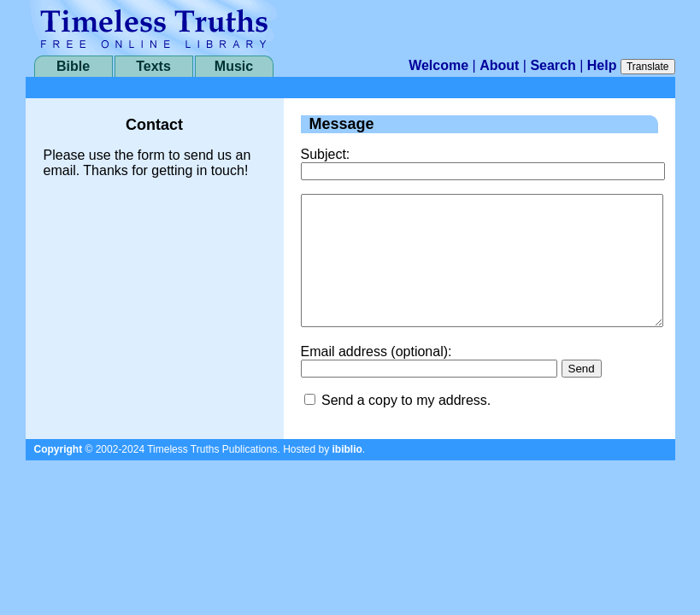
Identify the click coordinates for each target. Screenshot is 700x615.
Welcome (438, 65)
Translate (648, 67)
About (499, 65)
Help (602, 65)
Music (234, 66)
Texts (153, 66)
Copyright (59, 475)
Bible (73, 66)
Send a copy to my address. (406, 426)
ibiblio (347, 475)
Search (553, 65)
